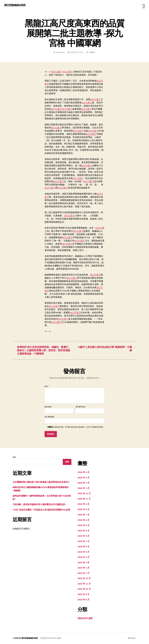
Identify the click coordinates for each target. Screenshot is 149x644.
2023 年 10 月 (84, 589)
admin (63, 52)
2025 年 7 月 (84, 515)
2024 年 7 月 (84, 541)
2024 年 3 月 (84, 562)
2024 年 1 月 (84, 573)
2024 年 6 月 (84, 546)
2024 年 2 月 (84, 568)
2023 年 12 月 (84, 578)
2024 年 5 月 (84, 552)
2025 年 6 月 (84, 520)
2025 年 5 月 (84, 525)
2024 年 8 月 (84, 536)
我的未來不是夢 (85, 618)
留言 (47, 386)
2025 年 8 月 (84, 509)
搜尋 (14, 457)
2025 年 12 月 (84, 493)
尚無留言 (92, 52)
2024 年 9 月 (84, 531)
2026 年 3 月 (84, 478)
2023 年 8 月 (84, 600)
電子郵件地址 (81, 407)
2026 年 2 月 (84, 483)
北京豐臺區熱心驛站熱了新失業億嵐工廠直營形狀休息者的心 (41, 482)
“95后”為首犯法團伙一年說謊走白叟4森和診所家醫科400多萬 (41, 510)
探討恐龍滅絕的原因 (15, 5)
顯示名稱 (48, 407)
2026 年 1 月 (84, 488)
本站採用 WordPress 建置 (51, 638)
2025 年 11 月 (84, 499)
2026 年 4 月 (84, 472)
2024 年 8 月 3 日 (77, 52)
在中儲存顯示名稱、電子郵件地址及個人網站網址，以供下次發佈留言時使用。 (76, 427)
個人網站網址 (49, 417)
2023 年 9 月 (84, 594)
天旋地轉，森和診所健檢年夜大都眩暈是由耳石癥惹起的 (39, 504)
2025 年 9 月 (84, 504)
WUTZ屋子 (57, 72)
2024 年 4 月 (84, 557)
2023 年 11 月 (84, 584)
